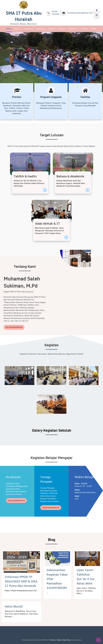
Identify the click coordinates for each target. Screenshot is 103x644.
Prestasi (52, 29)
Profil (17, 29)
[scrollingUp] (98, 640)
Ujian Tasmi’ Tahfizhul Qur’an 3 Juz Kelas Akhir (86, 577)
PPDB (93, 29)
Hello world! (14, 606)
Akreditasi (19, 50)
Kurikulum (29, 29)
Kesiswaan (41, 29)
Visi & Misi (18, 37)
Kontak (85, 29)
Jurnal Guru (72, 46)
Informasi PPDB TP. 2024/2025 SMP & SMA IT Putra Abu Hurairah (21, 581)
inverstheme (76, 640)
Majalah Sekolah (73, 37)
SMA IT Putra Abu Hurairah (24, 16)
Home (9, 29)
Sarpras (62, 29)
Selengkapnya (14, 327)
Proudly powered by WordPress (35, 640)
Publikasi (72, 29)
